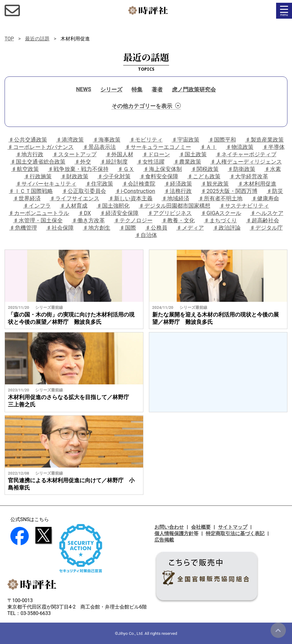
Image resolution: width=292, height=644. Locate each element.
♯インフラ (37, 206)
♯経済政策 (178, 184)
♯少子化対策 (114, 176)
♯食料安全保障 (159, 176)
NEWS (84, 89)
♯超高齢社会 (263, 220)
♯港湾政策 (70, 140)
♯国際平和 (222, 140)
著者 (157, 89)
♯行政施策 (38, 176)
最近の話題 (37, 39)
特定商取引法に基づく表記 (235, 533)
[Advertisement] (218, 372)
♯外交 (83, 162)
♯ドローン (156, 154)
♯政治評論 (227, 228)
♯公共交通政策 (28, 140)
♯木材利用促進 (257, 184)
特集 (137, 89)
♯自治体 (146, 235)
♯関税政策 (205, 169)
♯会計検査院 (139, 184)
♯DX (85, 213)
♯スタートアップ (75, 154)
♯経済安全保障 (119, 213)
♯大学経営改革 (249, 176)
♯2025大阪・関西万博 (229, 191)
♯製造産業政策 (264, 140)
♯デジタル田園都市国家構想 (175, 206)
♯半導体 (274, 147)
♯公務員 (156, 228)
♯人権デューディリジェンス (246, 162)
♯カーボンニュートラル (39, 213)
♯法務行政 (178, 191)
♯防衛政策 (242, 169)
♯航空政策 (25, 169)
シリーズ (111, 89)
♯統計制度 (114, 162)
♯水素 (273, 169)
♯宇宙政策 (186, 140)
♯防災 (275, 191)
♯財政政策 (75, 176)
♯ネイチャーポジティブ (246, 154)
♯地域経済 (176, 198)
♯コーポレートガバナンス (41, 147)
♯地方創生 (97, 228)
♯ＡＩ (209, 147)
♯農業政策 (187, 162)
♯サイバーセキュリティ (46, 184)
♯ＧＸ (126, 169)
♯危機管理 (23, 228)
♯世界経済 (27, 198)
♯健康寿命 (265, 198)
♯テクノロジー (133, 220)
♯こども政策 (204, 176)
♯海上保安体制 (163, 169)
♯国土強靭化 (113, 206)
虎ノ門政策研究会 (194, 89)
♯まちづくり (220, 220)
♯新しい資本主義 (131, 198)
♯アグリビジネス (170, 213)
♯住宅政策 (99, 184)
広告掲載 (164, 540)
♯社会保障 (60, 228)
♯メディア (190, 228)
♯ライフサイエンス (75, 198)
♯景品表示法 (99, 147)
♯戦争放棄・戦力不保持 (78, 169)
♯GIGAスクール (221, 213)
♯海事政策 (107, 140)
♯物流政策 (240, 147)
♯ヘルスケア (267, 213)
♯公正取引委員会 (84, 191)
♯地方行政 (30, 154)
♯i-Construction (135, 191)
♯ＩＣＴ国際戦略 (31, 191)
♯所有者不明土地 (220, 198)
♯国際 (128, 228)
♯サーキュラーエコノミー (158, 147)
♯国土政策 (193, 154)
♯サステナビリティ (244, 206)
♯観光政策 (215, 184)
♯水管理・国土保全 (38, 220)
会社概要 (201, 527)
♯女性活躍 (151, 162)
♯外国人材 (120, 154)
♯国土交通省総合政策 (38, 162)
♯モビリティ (146, 140)
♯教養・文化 (178, 220)
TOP (9, 39)
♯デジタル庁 (266, 228)
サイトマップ (233, 527)
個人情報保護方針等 (176, 533)
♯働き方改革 (88, 220)
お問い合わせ (169, 527)
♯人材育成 (74, 206)
